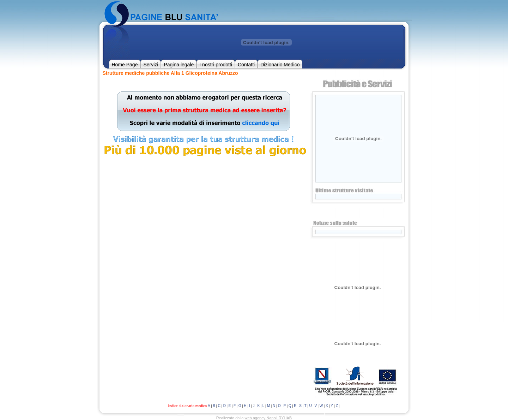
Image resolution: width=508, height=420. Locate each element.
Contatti (246, 65)
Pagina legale (179, 65)
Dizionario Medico (280, 65)
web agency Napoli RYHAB (268, 418)
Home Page (125, 65)
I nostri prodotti (216, 65)
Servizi (151, 65)
